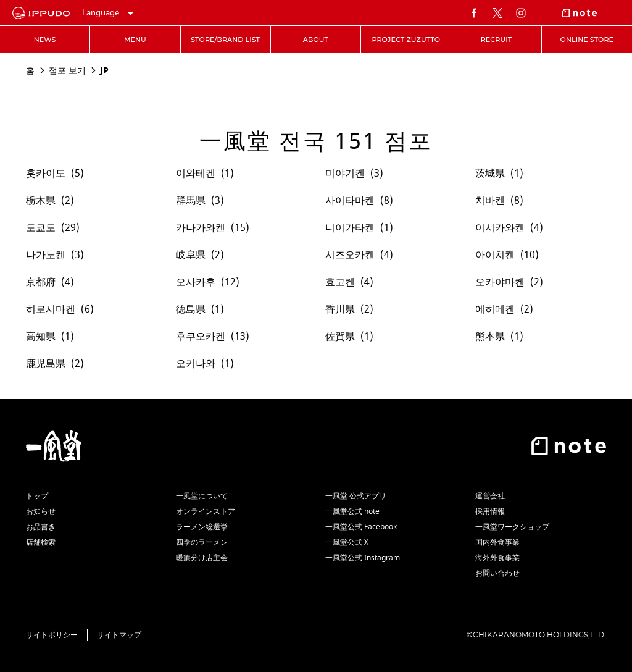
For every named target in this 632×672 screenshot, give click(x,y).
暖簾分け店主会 (202, 558)
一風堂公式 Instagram (363, 558)
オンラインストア (206, 511)
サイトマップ (119, 635)
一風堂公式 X (347, 542)
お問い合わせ (497, 573)
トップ (37, 496)
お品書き (41, 527)
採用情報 (490, 511)
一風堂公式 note (352, 511)
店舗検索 (41, 542)
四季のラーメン (202, 542)
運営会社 (490, 496)
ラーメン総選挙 (202, 527)
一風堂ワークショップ (512, 527)
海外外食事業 (497, 558)
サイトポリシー (52, 635)
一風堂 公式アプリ (356, 496)
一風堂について (202, 496)
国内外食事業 (497, 542)
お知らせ (41, 511)
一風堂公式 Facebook (361, 527)
